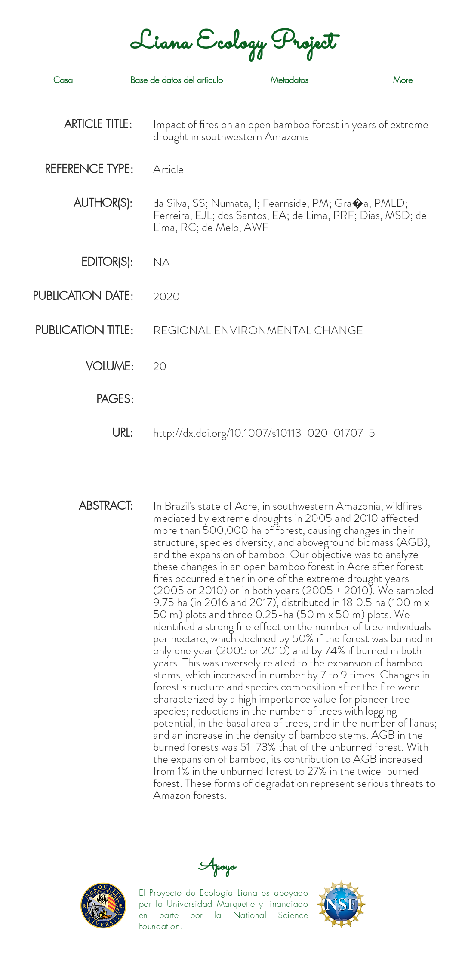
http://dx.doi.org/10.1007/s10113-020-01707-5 (264, 433)
